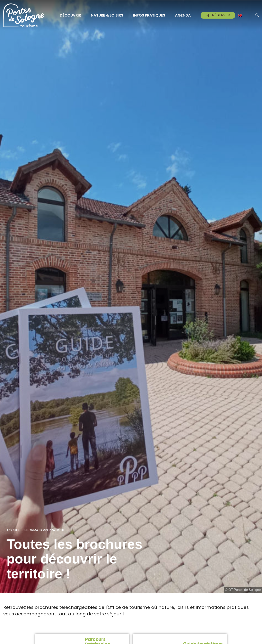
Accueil (13, 530)
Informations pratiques (45, 530)
